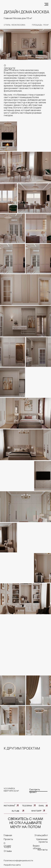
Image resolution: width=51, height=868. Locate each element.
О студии (7, 844)
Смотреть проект (35, 791)
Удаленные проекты (42, 840)
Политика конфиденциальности (18, 860)
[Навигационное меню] (46, 4)
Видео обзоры (37, 847)
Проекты (8, 839)
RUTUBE (16, 811)
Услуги (7, 847)
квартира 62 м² (11, 791)
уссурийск (9, 788)
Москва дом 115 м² (23, 18)
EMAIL (41, 806)
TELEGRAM (27, 806)
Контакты (43, 850)
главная (8, 835)
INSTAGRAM (9, 806)
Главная (8, 18)
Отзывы (8, 851)
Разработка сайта (12, 865)
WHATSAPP (36, 811)
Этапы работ (41, 835)
